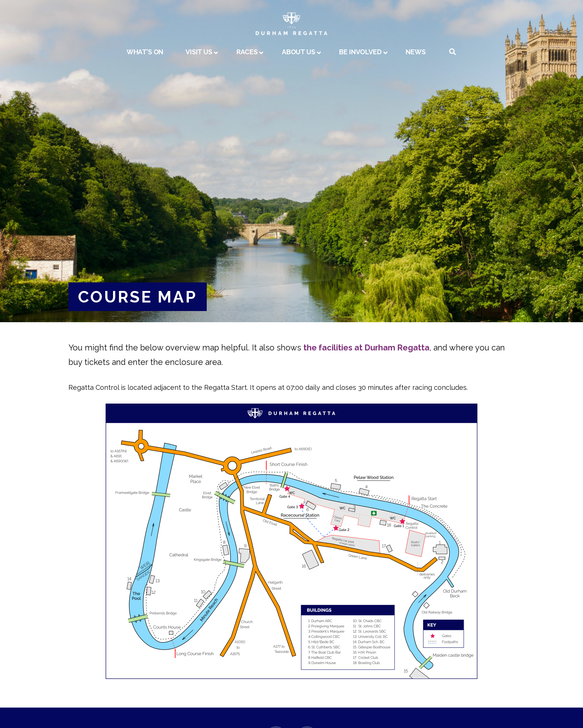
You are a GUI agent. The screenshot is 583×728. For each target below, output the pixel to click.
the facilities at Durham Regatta (366, 348)
